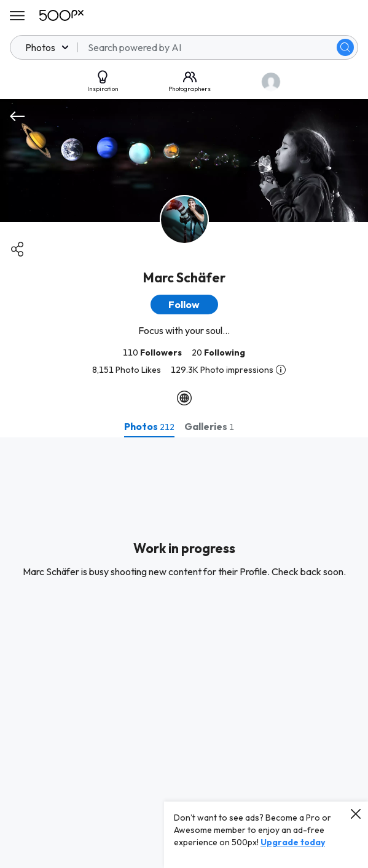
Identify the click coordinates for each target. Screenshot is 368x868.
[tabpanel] (184, 653)
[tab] (149, 426)
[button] (184, 305)
